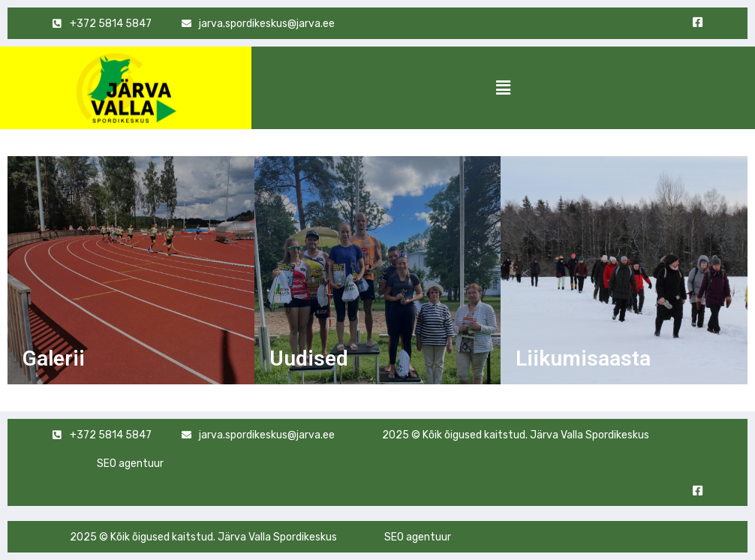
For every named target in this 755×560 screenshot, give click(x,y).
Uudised (309, 358)
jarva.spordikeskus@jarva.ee (267, 435)
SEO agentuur (130, 464)
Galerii (54, 358)
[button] (503, 88)
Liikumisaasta (583, 358)
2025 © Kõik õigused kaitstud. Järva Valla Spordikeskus (516, 435)
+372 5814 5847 (111, 435)
